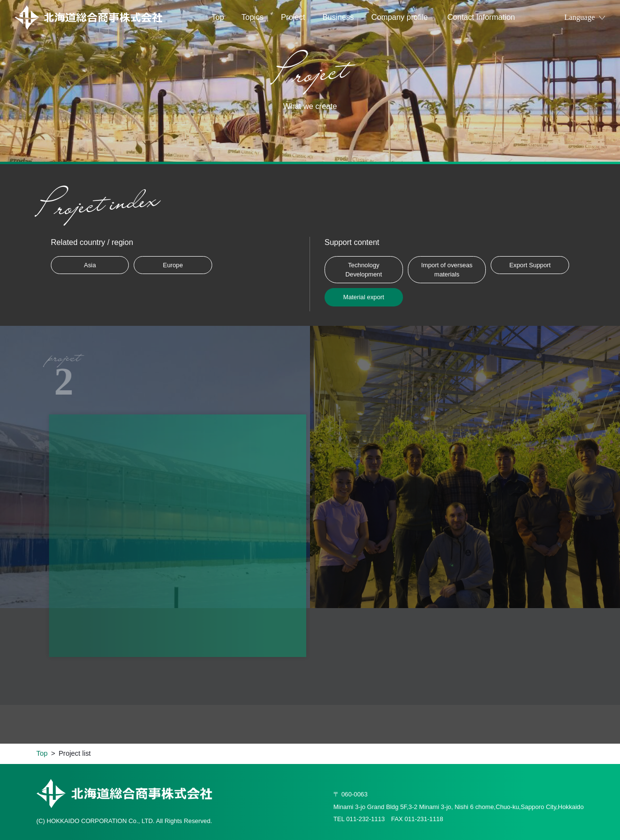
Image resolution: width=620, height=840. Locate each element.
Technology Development (364, 270)
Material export (364, 297)
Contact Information (481, 17)
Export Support (530, 265)
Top (218, 17)
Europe (173, 265)
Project (293, 17)
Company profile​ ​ (401, 17)
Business (338, 17)
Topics (253, 17)
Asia (90, 265)
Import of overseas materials (447, 270)
